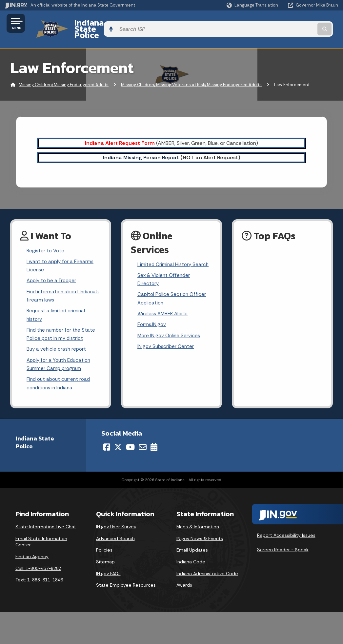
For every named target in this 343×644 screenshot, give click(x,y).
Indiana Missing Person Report (141, 146)
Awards (184, 583)
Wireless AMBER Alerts (164, 306)
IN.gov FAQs (108, 572)
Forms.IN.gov (152, 317)
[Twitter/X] (118, 445)
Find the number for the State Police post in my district (62, 329)
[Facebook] (107, 445)
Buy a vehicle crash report (57, 345)
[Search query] (301, 23)
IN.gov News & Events (200, 537)
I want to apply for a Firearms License (61, 256)
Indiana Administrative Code (207, 572)
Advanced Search (115, 537)
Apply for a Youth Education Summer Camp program (61, 361)
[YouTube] (130, 445)
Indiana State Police (105, 23)
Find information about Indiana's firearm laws (54, 288)
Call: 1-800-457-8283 (38, 566)
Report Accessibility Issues (286, 533)
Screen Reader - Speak (283, 548)
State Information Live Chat (46, 525)
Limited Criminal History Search (174, 254)
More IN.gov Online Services (170, 329)
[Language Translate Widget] (253, 5)
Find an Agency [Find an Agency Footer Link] (32, 555)
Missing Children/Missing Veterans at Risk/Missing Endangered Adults (191, 74)
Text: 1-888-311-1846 (39, 578)
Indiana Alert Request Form (120, 132)
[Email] (143, 445)
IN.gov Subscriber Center (167, 341)
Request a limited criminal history (57, 308)
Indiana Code (191, 560)
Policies (104, 548)
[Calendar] (154, 445)
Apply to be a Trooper (53, 272)
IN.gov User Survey (116, 525)
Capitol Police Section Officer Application (173, 290)
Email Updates (192, 548)
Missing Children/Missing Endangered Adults (64, 74)
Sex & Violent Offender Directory (165, 269)
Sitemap (105, 560)
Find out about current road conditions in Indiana (60, 381)
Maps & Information (198, 525)
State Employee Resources (126, 583)
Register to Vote (46, 240)
